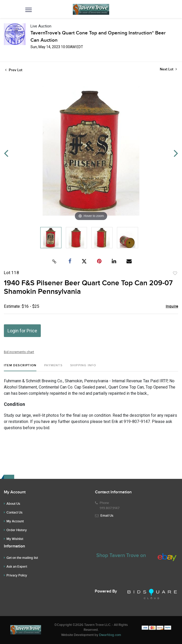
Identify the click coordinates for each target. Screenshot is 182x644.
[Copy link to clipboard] (54, 261)
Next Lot (168, 69)
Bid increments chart (19, 352)
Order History (17, 530)
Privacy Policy (17, 575)
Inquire (172, 306)
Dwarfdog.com (110, 635)
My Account (15, 521)
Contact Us (14, 513)
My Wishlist (15, 539)
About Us (13, 504)
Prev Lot (14, 70)
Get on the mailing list (22, 558)
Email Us (107, 516)
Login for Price (22, 331)
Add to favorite (175, 273)
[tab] (20, 367)
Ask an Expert (17, 567)
